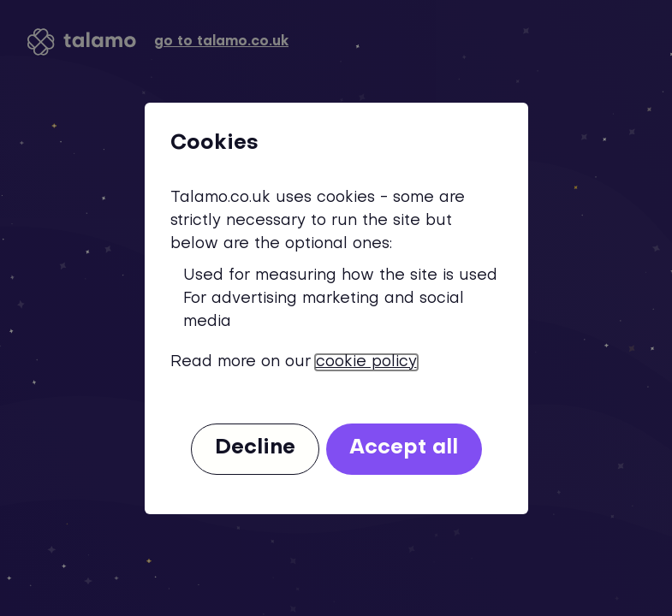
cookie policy (366, 362)
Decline (255, 448)
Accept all (404, 448)
